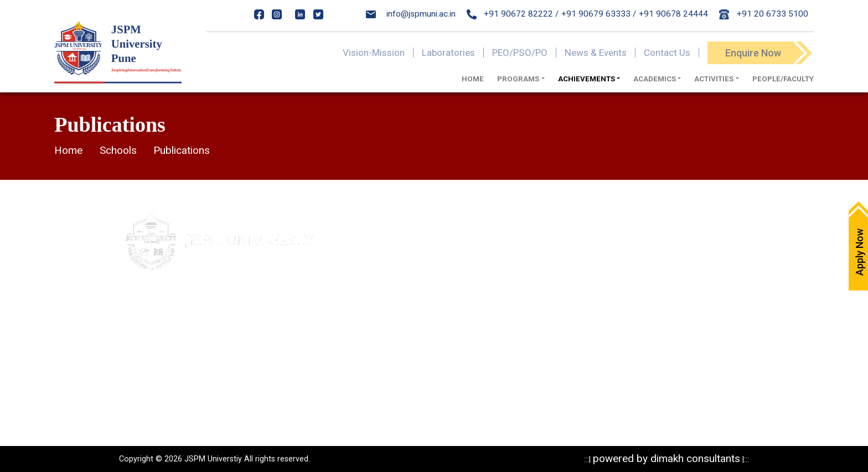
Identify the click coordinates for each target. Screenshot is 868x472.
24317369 (230, 378)
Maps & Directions (423, 256)
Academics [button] (655, 79)
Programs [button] (518, 79)
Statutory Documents (536, 275)
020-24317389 (178, 378)
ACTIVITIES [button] (714, 79)
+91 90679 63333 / (599, 14)
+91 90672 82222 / (513, 14)
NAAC (399, 333)
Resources (516, 352)
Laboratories (448, 53)
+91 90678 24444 (673, 14)
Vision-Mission (374, 53)
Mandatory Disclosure (536, 236)
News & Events (596, 53)
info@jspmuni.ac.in (411, 14)
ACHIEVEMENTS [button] (587, 79)
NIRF (397, 352)
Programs (514, 314)
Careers (403, 294)
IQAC (398, 314)
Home (473, 79)
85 (219, 356)
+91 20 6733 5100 (764, 14)
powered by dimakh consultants (666, 458)
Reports (510, 372)
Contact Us (667, 53)
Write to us (409, 275)
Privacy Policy (521, 256)
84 (206, 356)
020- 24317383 (166, 356)
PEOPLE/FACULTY (783, 79)
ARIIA (399, 372)
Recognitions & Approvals (544, 294)
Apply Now (408, 236)
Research (513, 333)
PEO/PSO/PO (520, 53)
